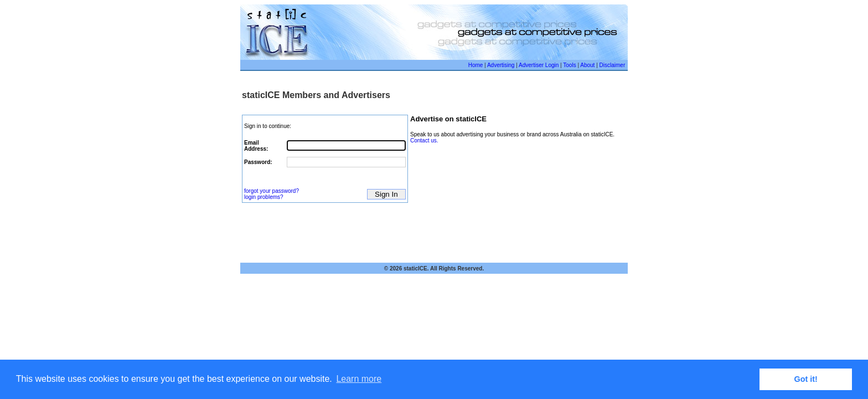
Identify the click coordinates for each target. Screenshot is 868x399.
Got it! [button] (806, 379)
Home (476, 65)
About (587, 65)
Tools (569, 65)
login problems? (264, 197)
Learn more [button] (359, 379)
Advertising (501, 65)
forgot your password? (272, 191)
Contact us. (424, 140)
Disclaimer (613, 65)
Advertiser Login (539, 65)
